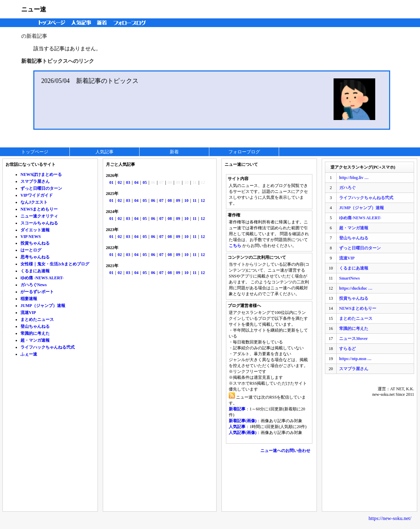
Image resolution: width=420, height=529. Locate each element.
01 (111, 182)
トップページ (50, 23)
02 (120, 182)
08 (170, 200)
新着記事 (237, 409)
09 (178, 200)
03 (128, 182)
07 (161, 200)
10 (186, 200)
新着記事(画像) (243, 421)
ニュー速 (34, 9)
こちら (235, 246)
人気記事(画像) (243, 433)
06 (153, 200)
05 (145, 182)
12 (203, 200)
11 (195, 200)
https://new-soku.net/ (390, 518)
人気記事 (82, 23)
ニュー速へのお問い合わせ (285, 451)
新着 (103, 23)
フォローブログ (131, 23)
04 (136, 182)
